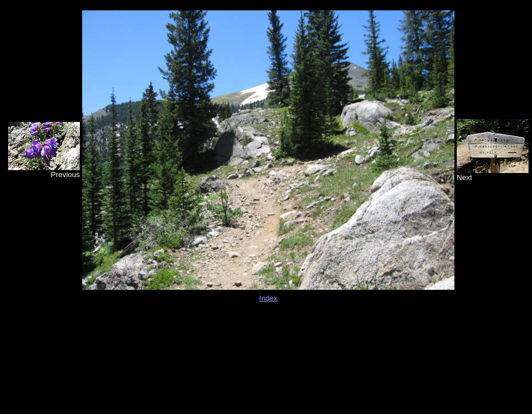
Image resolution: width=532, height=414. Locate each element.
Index (268, 298)
